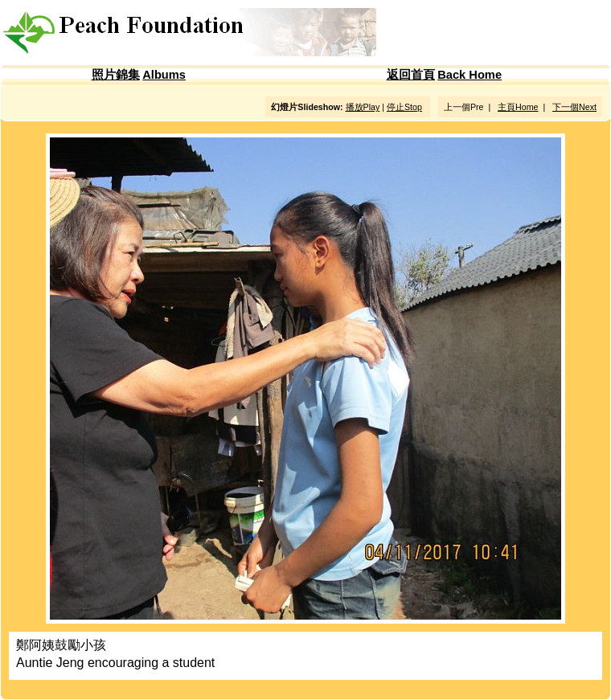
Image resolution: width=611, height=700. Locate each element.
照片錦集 (116, 75)
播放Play (363, 107)
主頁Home (518, 107)
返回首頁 (411, 75)
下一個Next (574, 107)
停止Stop (404, 107)
